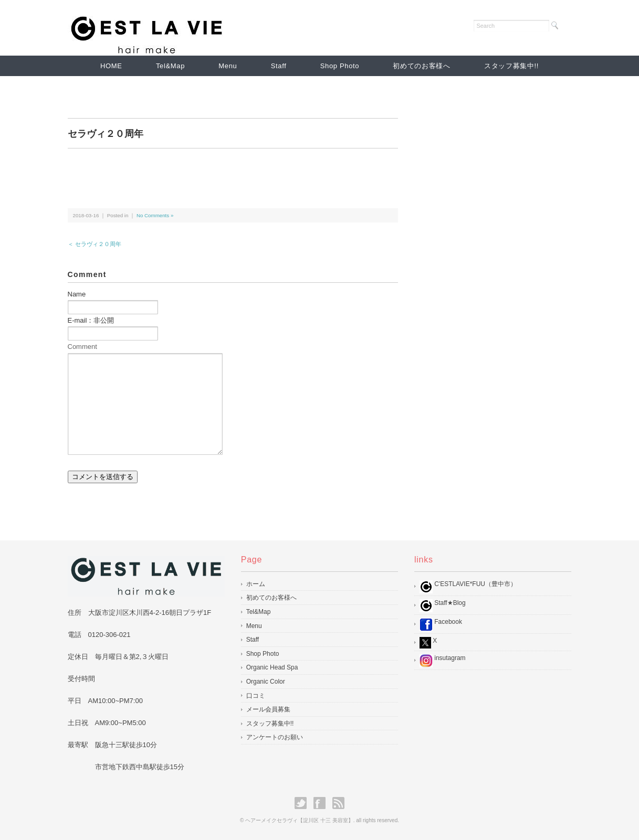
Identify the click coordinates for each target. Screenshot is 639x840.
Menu (228, 66)
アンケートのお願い (275, 737)
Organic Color (266, 682)
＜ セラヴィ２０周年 (95, 244)
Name (77, 294)
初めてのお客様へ (421, 66)
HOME (111, 66)
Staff (279, 66)
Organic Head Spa (272, 667)
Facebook (441, 625)
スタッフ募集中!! (511, 66)
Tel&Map (170, 66)
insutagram (443, 661)
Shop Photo (340, 66)
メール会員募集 (268, 709)
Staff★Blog (443, 606)
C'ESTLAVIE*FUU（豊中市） (468, 587)
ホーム (256, 584)
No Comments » (155, 215)
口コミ (256, 696)
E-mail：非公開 (91, 320)
